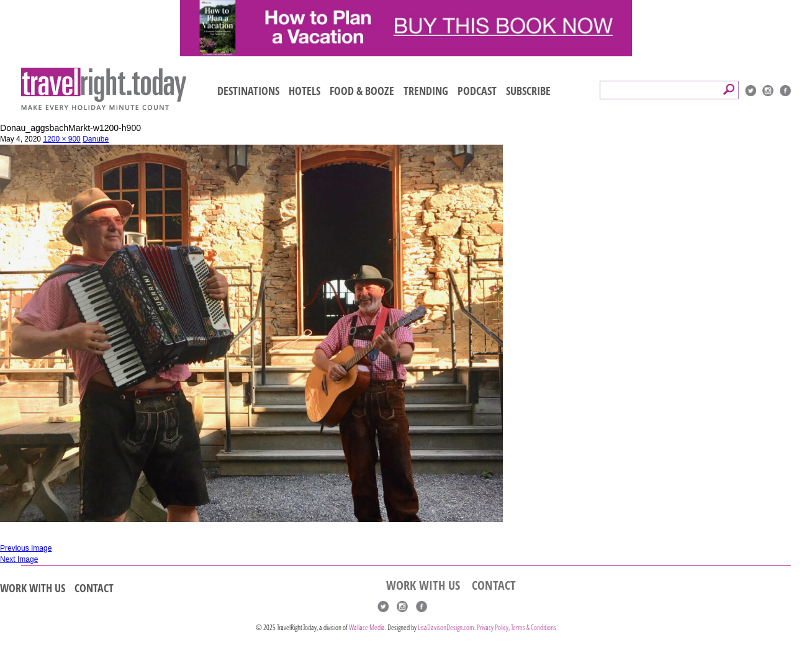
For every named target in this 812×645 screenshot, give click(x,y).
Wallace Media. (368, 627)
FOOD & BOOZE (362, 91)
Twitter (751, 91)
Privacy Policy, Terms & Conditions (517, 627)
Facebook (785, 91)
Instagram (768, 91)
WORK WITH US (33, 588)
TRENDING (426, 91)
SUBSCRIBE (528, 91)
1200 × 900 (61, 139)
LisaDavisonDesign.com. (447, 627)
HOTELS (304, 91)
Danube (96, 139)
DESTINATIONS (248, 91)
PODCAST (477, 91)
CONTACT (94, 588)
